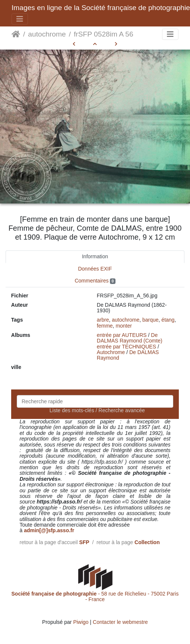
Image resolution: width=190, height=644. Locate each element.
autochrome (47, 34)
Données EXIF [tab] (95, 269)
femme (105, 326)
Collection (147, 542)
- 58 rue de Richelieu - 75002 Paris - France (95, 596)
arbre (103, 320)
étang (168, 320)
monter (124, 326)
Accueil (16, 34)
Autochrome (111, 352)
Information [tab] (95, 256)
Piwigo (81, 622)
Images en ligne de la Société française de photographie (101, 8)
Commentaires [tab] (95, 281)
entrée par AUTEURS (122, 335)
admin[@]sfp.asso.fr (49, 530)
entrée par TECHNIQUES (126, 347)
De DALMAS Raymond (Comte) (130, 338)
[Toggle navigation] (20, 19)
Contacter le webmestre (120, 622)
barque (151, 320)
